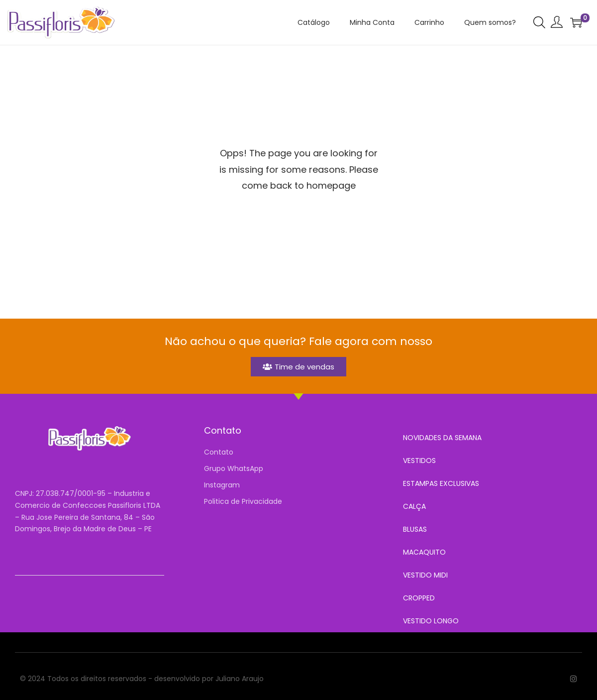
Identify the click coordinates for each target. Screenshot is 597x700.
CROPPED (419, 598)
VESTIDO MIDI (425, 575)
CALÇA (414, 506)
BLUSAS (415, 529)
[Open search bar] (539, 22)
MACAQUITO (424, 552)
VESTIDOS (419, 461)
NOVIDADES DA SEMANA (442, 438)
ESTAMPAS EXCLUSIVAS (441, 483)
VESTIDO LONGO (431, 621)
